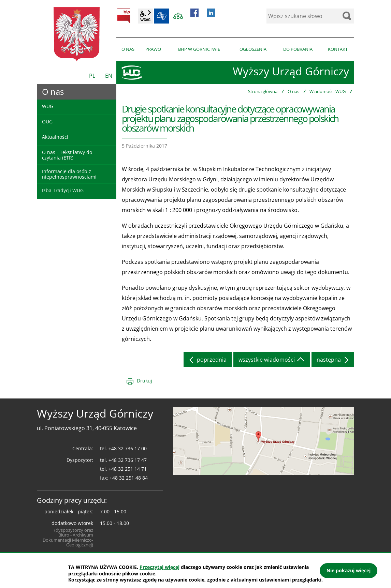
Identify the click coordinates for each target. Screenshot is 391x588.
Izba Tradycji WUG (63, 190)
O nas (293, 91)
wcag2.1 (145, 16)
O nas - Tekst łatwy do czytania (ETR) (67, 155)
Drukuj (144, 381)
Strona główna (263, 91)
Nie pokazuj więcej (349, 570)
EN (109, 76)
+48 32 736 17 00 (128, 448)
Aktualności (55, 137)
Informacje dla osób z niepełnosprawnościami (69, 174)
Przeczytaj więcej (160, 567)
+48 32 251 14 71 (128, 469)
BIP (124, 16)
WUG (48, 106)
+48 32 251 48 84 (129, 478)
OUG (47, 122)
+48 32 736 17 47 (128, 460)
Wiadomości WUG (328, 91)
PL (92, 76)
